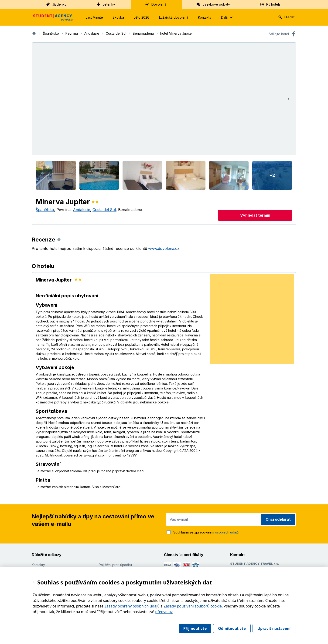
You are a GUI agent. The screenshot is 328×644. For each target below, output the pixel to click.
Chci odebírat (278, 519)
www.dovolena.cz (164, 248)
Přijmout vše (195, 628)
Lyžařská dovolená (174, 17)
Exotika (118, 17)
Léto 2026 (142, 17)
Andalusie (82, 210)
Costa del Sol (104, 210)
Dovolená (156, 4)
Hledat (286, 17)
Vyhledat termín (255, 215)
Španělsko (45, 210)
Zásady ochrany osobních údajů (132, 606)
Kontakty (205, 17)
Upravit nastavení (274, 628)
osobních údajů (227, 532)
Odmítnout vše (232, 628)
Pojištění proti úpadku (115, 565)
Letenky (106, 4)
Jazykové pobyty (213, 4)
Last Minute (94, 17)
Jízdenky (56, 4)
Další (227, 17)
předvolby (164, 612)
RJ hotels (270, 4)
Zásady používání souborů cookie (193, 606)
